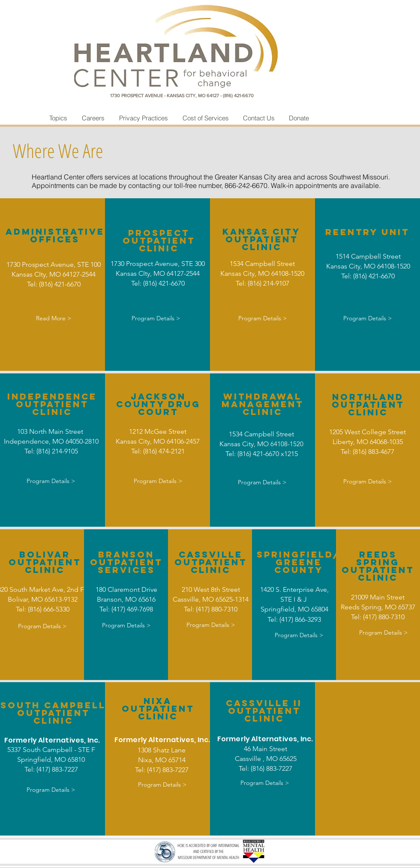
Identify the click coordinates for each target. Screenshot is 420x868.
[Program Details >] (156, 319)
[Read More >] (54, 319)
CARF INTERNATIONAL (225, 845)
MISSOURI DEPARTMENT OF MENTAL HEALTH (208, 857)
